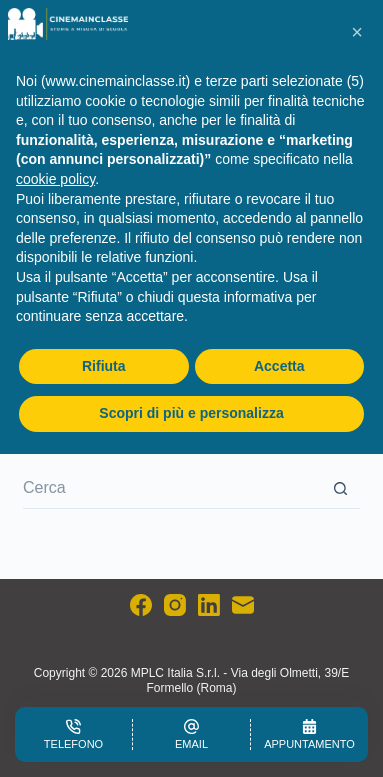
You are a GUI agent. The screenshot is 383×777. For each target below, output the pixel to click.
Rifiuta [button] (104, 366)
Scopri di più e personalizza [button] (191, 413)
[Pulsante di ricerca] (340, 489)
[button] (357, 32)
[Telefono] (73, 734)
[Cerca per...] (171, 489)
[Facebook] (141, 605)
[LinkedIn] (209, 605)
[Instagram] (175, 605)
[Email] (243, 605)
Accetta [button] (279, 366)
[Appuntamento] (309, 734)
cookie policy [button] (55, 179)
